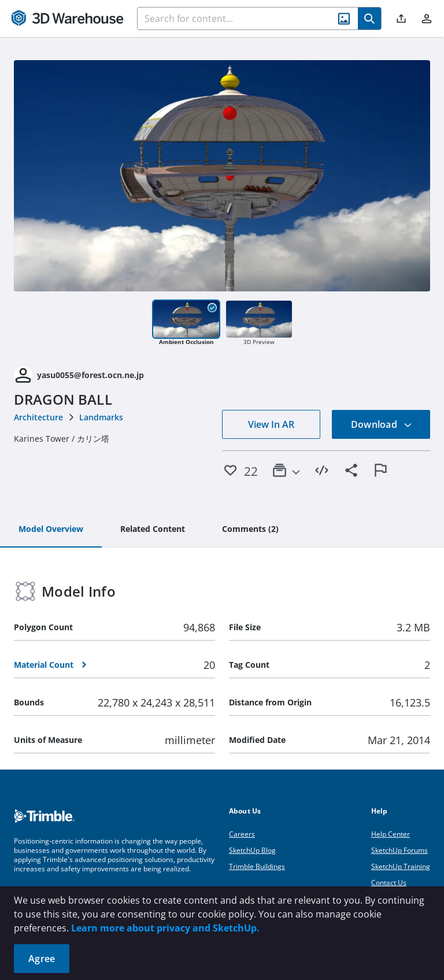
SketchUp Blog (252, 850)
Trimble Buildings (257, 866)
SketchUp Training (401, 866)
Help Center (391, 834)
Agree (42, 959)
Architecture (38, 417)
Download (382, 424)
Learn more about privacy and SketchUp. (165, 928)
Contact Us (389, 883)
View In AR (271, 424)
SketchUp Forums (399, 850)
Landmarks (101, 417)
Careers (242, 834)
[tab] (51, 530)
